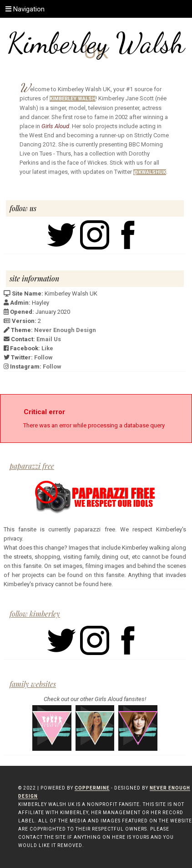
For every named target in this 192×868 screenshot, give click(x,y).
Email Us (49, 339)
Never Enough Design (65, 330)
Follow (43, 357)
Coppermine (92, 788)
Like (47, 348)
